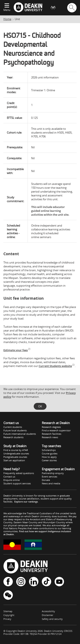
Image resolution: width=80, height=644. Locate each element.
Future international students (20, 434)
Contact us (9, 477)
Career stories (49, 460)
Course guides (50, 453)
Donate (46, 480)
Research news (50, 437)
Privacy (7, 619)
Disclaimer (47, 615)
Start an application (14, 460)
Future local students (15, 430)
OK (40, 406)
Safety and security (52, 619)
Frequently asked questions (19, 473)
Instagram (21, 582)
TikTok (47, 582)
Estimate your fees (17, 350)
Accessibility (48, 611)
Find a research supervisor (56, 430)
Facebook (8, 582)
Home (7, 19)
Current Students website (57, 366)
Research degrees (51, 427)
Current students (13, 427)
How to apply (49, 457)
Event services (49, 477)
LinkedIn (34, 582)
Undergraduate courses (16, 453)
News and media (51, 483)
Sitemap (8, 611)
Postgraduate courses (15, 457)
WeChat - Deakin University (8, 595)
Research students (13, 437)
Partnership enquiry (53, 473)
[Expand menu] (7, 6)
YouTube (59, 582)
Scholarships (49, 450)
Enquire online (12, 480)
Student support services (17, 483)
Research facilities (52, 434)
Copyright (9, 615)
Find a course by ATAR (16, 450)
